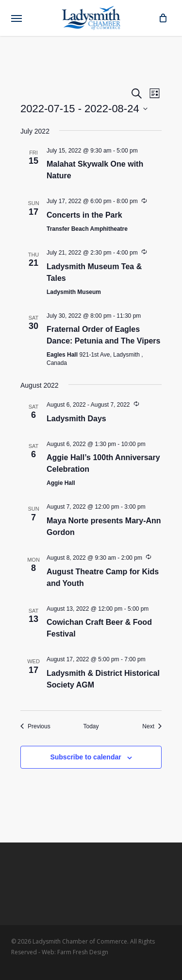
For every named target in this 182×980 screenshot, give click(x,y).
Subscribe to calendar (85, 757)
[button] (17, 18)
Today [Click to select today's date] (91, 726)
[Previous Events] (35, 727)
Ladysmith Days (76, 419)
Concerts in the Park (84, 215)
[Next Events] (152, 727)
